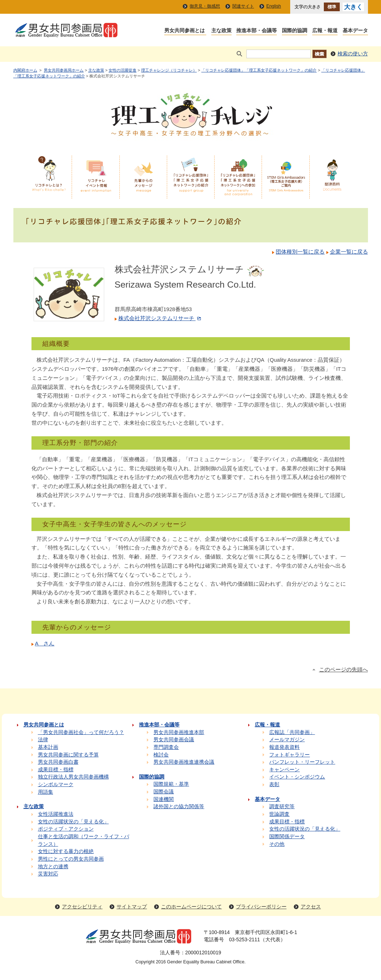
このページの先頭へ (344, 670)
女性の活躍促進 (122, 70)
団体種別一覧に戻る (300, 252)
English (274, 6)
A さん (45, 644)
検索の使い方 (353, 54)
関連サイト (243, 6)
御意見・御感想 (205, 6)
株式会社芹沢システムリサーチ (160, 318)
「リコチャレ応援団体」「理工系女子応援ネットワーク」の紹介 (259, 70)
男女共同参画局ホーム (64, 70)
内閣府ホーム (25, 70)
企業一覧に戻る (349, 252)
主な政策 (96, 70)
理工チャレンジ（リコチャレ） (169, 70)
